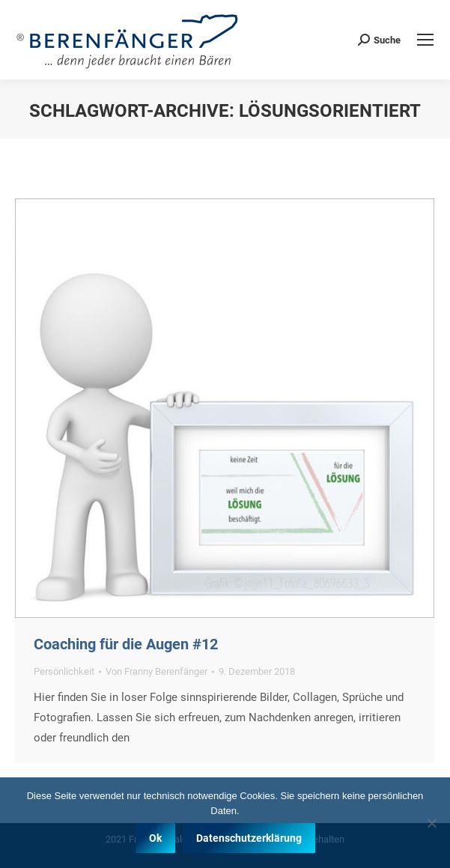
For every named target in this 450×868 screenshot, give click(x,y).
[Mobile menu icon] (425, 40)
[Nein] (431, 859)
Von (156, 671)
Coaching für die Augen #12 (126, 644)
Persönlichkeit (64, 671)
